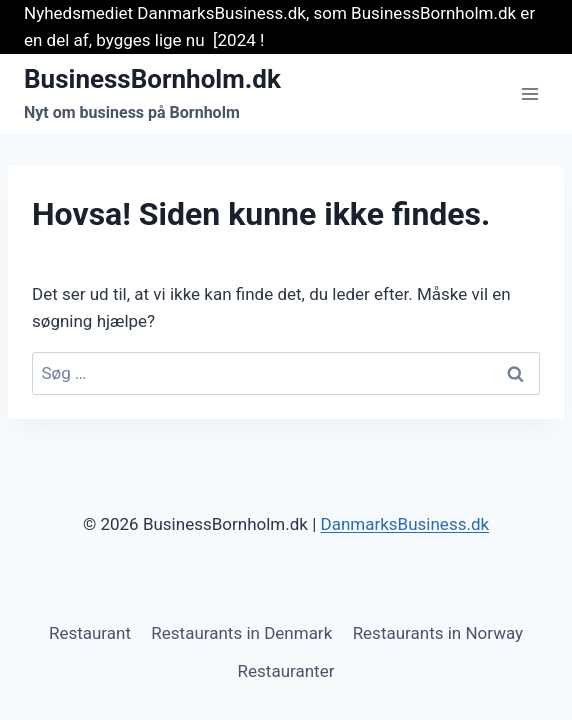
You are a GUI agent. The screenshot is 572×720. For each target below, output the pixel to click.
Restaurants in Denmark (241, 633)
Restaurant (90, 633)
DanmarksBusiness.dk (405, 524)
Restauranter (286, 671)
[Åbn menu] (529, 94)
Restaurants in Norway (438, 633)
